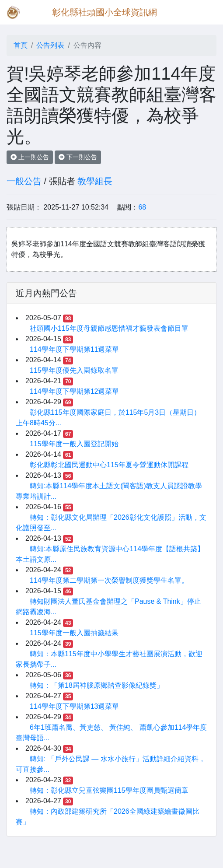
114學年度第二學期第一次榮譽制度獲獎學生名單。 (109, 580)
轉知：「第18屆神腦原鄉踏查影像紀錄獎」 (97, 685)
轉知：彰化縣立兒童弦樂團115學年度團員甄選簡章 (109, 790)
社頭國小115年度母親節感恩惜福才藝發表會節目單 (109, 328)
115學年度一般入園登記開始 (74, 444)
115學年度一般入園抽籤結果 (74, 633)
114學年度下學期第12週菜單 (75, 391)
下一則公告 (78, 157)
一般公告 (24, 181)
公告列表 (50, 45)
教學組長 (95, 181)
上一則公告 (30, 157)
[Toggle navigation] (204, 12)
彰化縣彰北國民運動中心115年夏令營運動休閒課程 (109, 465)
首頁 (21, 45)
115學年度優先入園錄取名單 (74, 370)
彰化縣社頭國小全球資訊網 (105, 12)
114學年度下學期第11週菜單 (75, 349)
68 (142, 207)
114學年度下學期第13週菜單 (75, 706)
